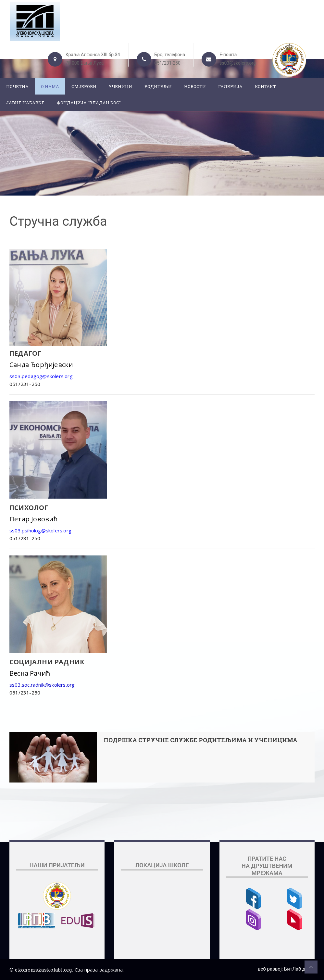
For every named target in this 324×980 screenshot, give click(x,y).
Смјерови (84, 86)
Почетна (17, 86)
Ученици (120, 86)
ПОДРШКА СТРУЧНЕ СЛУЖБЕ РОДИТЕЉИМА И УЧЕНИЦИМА (200, 740)
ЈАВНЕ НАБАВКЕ (25, 103)
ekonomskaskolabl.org (44, 970)
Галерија (230, 86)
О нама (50, 86)
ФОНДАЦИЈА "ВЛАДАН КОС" (89, 103)
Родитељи (158, 86)
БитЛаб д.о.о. (299, 969)
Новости (195, 86)
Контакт (265, 86)
